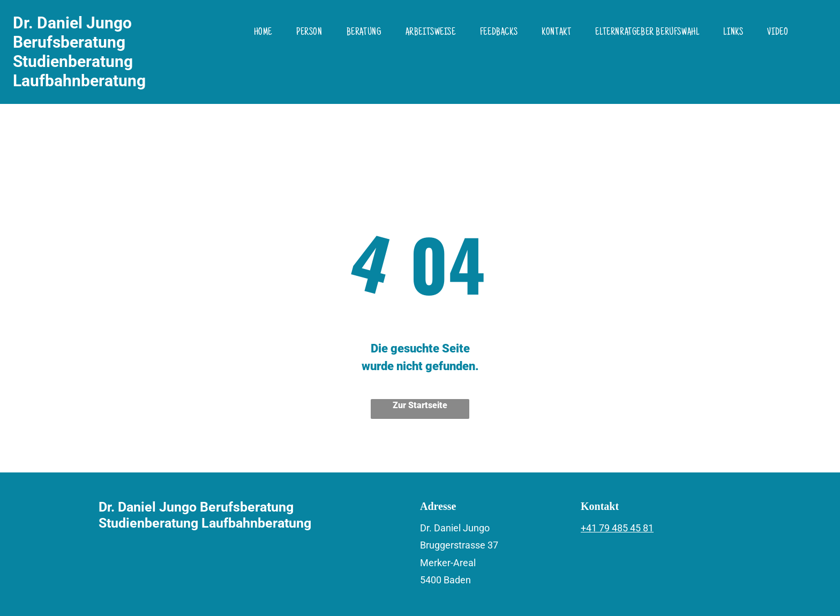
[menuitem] (267, 33)
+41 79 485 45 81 (617, 528)
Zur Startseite (420, 405)
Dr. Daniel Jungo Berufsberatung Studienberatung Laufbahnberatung (79, 52)
